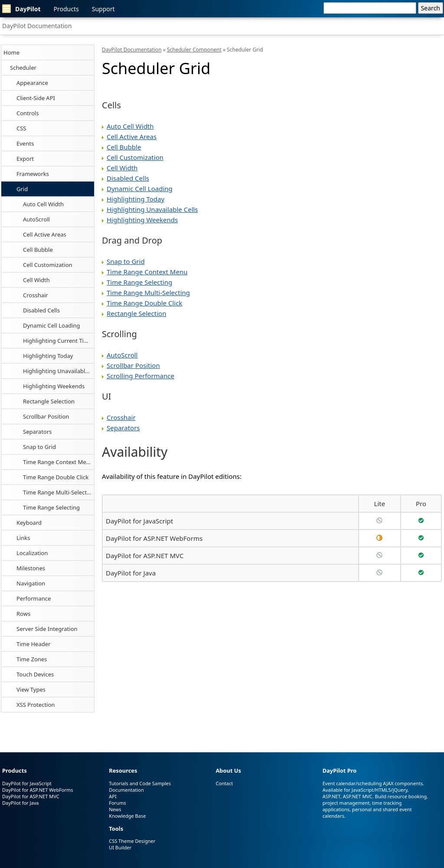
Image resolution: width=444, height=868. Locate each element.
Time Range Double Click (56, 477)
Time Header (33, 644)
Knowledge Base (127, 816)
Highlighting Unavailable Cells (59, 371)
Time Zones (32, 659)
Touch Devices (35, 674)
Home (11, 52)
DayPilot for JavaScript (139, 521)
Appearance (32, 83)
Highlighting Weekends (54, 386)
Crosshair (36, 295)
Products (66, 9)
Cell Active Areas (45, 234)
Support (103, 9)
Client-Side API (36, 98)
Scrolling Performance (140, 376)
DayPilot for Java (131, 573)
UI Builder (120, 847)
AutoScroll (36, 219)
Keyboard (29, 523)
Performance (34, 598)
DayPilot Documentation (37, 26)
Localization (32, 553)
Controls (28, 113)
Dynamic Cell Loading (52, 325)
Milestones (31, 568)
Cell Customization (48, 265)
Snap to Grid (39, 447)
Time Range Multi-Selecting (59, 492)
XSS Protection (36, 705)
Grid (22, 189)
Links (23, 538)
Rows (23, 614)
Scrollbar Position (46, 416)
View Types (31, 689)
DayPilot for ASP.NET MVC (145, 556)
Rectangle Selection (49, 401)
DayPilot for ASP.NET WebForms (154, 538)
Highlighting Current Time (57, 341)
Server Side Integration (47, 629)
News (115, 809)
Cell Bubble (38, 250)
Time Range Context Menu (58, 462)
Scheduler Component (194, 50)
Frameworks (33, 174)
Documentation (126, 790)
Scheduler (23, 68)
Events (25, 143)
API (113, 796)
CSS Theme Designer (132, 841)
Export (25, 159)
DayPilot (21, 9)
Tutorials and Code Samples (140, 783)
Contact (224, 783)
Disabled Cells (41, 310)
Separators (37, 432)
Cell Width (36, 280)
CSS (21, 128)
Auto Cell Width (43, 204)
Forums (117, 803)
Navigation (31, 583)
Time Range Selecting (51, 507)
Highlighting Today (48, 356)
